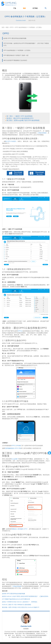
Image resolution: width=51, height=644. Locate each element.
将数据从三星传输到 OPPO (19, 529)
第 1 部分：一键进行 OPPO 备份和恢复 (20, 116)
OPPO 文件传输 (16, 446)
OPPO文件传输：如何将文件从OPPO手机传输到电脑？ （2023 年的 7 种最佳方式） (26, 44)
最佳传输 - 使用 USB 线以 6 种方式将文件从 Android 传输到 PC (21, 607)
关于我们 (35, 8)
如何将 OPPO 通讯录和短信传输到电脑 (15, 38)
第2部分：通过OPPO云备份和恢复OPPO (20, 118)
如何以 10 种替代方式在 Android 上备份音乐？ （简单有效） (20, 602)
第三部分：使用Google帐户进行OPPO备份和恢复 (23, 120)
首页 (3, 27)
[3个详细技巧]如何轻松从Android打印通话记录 (16, 599)
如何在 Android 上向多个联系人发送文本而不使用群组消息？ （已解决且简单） (26, 596)
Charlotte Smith (21, 20)
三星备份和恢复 (42, 133)
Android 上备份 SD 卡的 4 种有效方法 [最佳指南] (17, 605)
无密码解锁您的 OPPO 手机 (13, 448)
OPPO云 (20, 331)
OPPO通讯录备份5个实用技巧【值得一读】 (16, 55)
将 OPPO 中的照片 (11, 141)
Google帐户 (15, 459)
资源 (24, 8)
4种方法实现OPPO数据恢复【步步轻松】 (16, 60)
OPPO (12, 27)
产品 (15, 8)
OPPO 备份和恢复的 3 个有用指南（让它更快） (17, 50)
